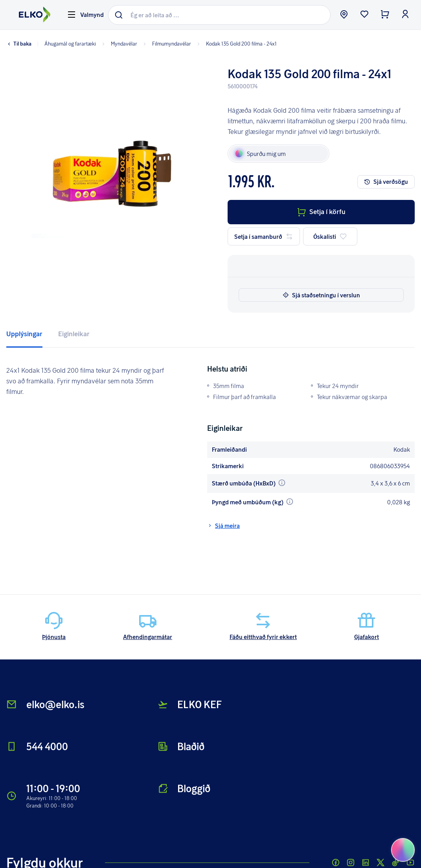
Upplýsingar (24, 334)
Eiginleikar (74, 334)
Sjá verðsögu (386, 181)
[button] (102, 189)
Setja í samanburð (264, 236)
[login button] (405, 15)
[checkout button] (385, 15)
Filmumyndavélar (166, 44)
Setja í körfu (321, 212)
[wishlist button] (364, 15)
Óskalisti (330, 236)
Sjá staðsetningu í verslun (321, 295)
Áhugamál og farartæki (70, 44)
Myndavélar (119, 44)
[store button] (344, 15)
